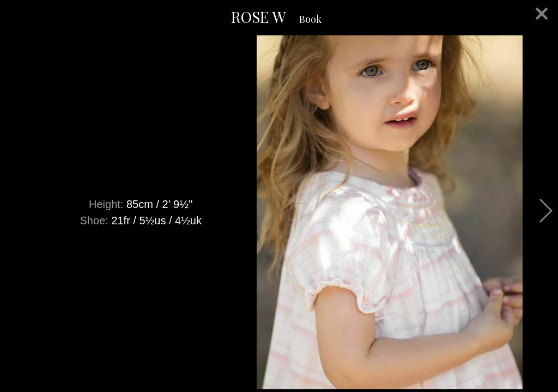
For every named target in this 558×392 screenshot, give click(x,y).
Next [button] (545, 211)
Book (310, 19)
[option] (279, 212)
